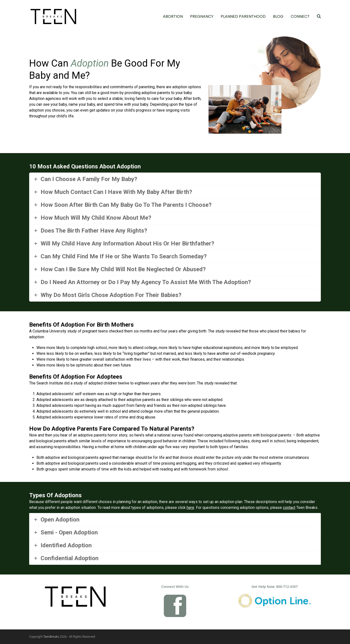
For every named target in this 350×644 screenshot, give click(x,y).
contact (289, 508)
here (190, 508)
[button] (319, 17)
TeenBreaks (51, 637)
